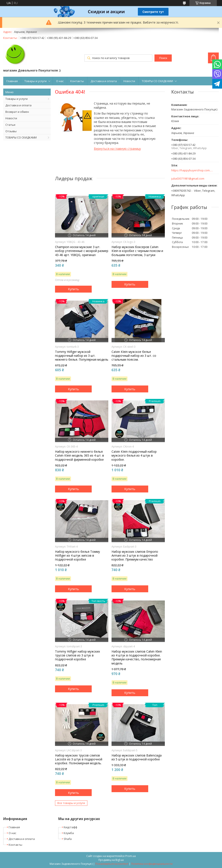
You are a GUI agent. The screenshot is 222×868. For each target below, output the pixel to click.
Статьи (10, 125)
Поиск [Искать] (163, 58)
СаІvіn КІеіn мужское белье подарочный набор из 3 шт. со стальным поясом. (134, 356)
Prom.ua (131, 856)
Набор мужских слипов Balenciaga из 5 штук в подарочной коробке (137, 757)
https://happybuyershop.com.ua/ (192, 170)
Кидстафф (70, 827)
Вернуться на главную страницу (117, 149)
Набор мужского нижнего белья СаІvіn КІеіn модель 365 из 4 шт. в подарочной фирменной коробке (80, 456)
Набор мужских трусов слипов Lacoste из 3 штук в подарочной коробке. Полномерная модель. (79, 759)
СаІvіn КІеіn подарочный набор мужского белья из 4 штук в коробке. (134, 456)
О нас (60, 81)
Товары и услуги (35, 81)
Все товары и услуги (71, 803)
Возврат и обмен (17, 112)
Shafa (68, 839)
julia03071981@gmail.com (188, 179)
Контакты (77, 81)
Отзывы (11, 131)
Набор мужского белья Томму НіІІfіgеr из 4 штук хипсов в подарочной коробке (77, 556)
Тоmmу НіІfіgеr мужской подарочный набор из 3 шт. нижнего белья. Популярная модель (82, 356)
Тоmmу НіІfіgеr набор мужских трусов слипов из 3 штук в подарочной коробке (77, 655)
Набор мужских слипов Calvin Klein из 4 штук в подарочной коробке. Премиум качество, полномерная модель (137, 657)
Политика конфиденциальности (152, 864)
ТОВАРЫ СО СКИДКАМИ (157, 81)
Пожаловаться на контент (112, 864)
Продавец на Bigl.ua (111, 860)
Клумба (69, 833)
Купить (73, 289)
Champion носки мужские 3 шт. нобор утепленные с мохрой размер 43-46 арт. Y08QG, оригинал (82, 251)
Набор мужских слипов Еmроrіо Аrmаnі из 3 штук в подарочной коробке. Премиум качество (135, 556)
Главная (12, 81)
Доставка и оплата (104, 81)
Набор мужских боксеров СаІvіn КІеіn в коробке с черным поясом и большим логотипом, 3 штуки (137, 251)
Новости (129, 81)
